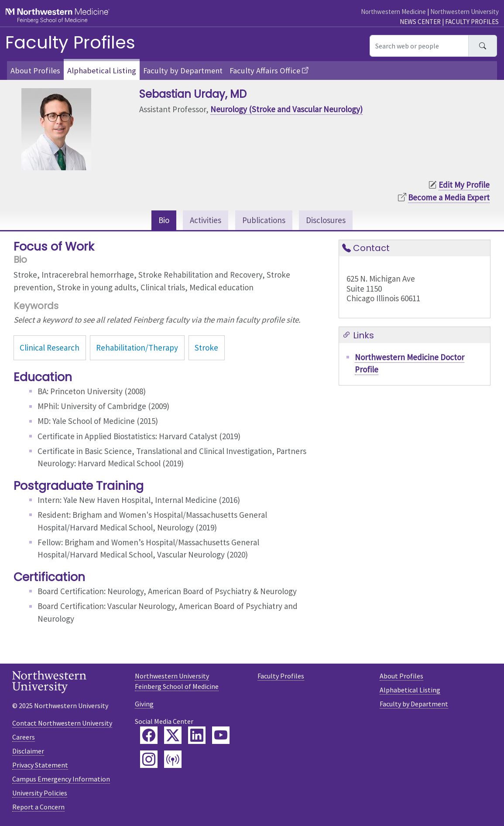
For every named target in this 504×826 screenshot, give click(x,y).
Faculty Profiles (472, 22)
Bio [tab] (164, 220)
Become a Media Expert (449, 197)
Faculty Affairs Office (265, 71)
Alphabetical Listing (102, 71)
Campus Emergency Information (61, 779)
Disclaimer (28, 751)
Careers (24, 737)
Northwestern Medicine (393, 12)
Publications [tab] (264, 220)
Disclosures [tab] (326, 220)
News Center (420, 22)
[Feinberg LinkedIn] (197, 735)
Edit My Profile (464, 185)
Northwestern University (465, 12)
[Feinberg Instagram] (149, 759)
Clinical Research (50, 348)
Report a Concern (38, 807)
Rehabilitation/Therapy (137, 348)
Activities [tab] (206, 220)
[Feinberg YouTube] (221, 735)
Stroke (206, 348)
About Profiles (35, 71)
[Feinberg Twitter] (173, 735)
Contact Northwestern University (62, 723)
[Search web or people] (419, 46)
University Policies (40, 793)
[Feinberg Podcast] (173, 759)
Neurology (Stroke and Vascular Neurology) (286, 109)
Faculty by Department (183, 71)
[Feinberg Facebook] (149, 735)
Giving (144, 704)
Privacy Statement (40, 765)
